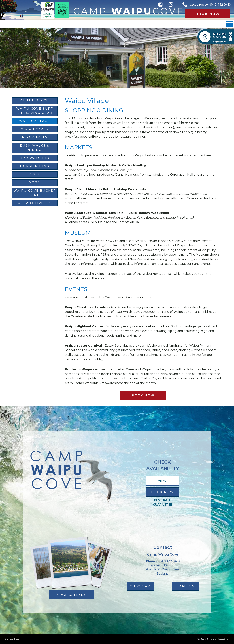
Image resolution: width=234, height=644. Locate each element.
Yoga (35, 182)
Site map (9, 639)
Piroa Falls (35, 137)
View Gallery (71, 595)
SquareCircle (223, 639)
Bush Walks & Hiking (35, 148)
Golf (35, 174)
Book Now (208, 14)
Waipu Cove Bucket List (35, 193)
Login (19, 639)
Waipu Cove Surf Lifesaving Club (35, 111)
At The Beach (35, 100)
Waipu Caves (35, 129)
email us (185, 586)
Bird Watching (35, 158)
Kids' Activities (35, 203)
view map (140, 586)
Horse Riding (35, 166)
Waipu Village (35, 121)
